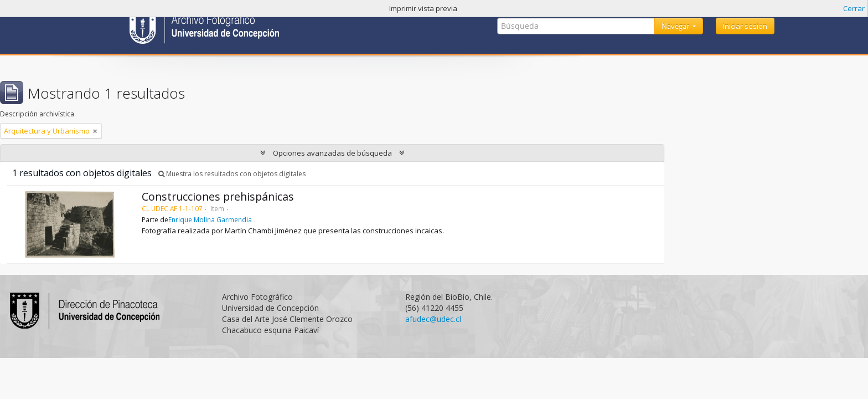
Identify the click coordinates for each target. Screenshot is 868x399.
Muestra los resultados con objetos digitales (232, 174)
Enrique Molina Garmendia (210, 219)
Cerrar (854, 8)
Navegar (676, 26)
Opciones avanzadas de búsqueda (332, 153)
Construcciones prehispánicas (218, 196)
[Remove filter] (95, 131)
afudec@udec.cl (433, 319)
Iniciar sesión (745, 26)
